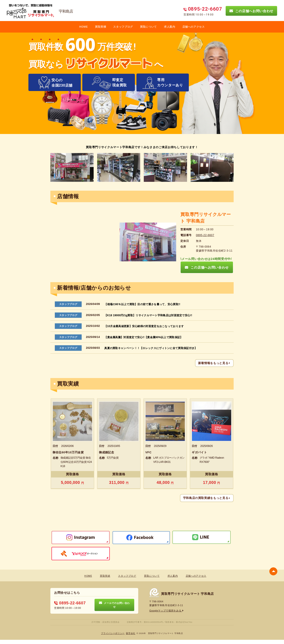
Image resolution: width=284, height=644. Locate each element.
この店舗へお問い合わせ (251, 11)
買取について (148, 27)
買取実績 (105, 576)
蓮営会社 (131, 633)
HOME (84, 27)
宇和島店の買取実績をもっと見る (207, 498)
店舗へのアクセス (194, 27)
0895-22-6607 (205, 235)
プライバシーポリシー (113, 633)
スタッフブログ (123, 27)
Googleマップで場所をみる (167, 611)
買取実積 (101, 27)
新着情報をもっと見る (214, 363)
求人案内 (170, 27)
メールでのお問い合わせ (114, 605)
